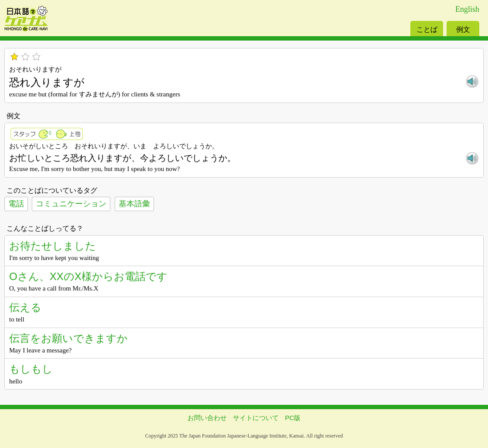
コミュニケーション (71, 204)
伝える (25, 307)
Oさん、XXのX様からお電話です (88, 276)
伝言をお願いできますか (68, 338)
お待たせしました (53, 246)
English (467, 9)
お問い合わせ (207, 418)
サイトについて (256, 418)
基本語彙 (134, 204)
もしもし (31, 369)
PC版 (293, 418)
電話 (16, 204)
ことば (427, 29)
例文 (463, 29)
